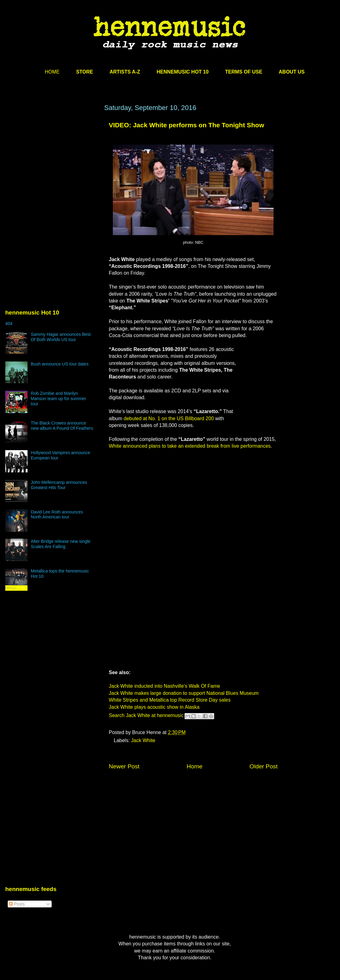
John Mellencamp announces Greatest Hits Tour (59, 485)
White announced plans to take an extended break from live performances (190, 446)
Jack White (143, 740)
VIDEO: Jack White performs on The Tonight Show (186, 125)
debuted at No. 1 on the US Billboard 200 (169, 418)
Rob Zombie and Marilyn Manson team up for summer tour (59, 399)
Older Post (263, 766)
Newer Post (124, 766)
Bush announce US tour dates (60, 364)
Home (195, 766)
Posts (17, 904)
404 (9, 323)
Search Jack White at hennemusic (146, 715)
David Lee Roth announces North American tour (57, 515)
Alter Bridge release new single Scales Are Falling (61, 544)
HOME (52, 72)
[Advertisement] (52, 163)
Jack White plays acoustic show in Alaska (154, 707)
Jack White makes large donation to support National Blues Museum (184, 693)
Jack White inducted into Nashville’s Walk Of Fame (164, 686)
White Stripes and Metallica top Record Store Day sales (170, 700)
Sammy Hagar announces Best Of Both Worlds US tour (61, 337)
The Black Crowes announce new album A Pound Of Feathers (62, 426)
